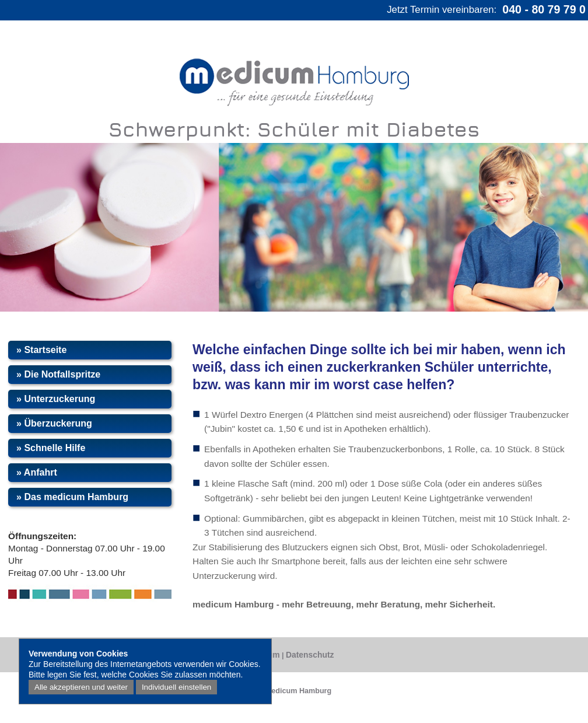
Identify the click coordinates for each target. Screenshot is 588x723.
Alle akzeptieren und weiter (81, 687)
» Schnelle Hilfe (51, 448)
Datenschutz (310, 655)
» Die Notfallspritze (58, 374)
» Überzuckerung (54, 423)
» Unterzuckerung (56, 399)
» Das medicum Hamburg (72, 497)
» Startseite (41, 350)
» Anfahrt (37, 472)
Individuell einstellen (176, 687)
